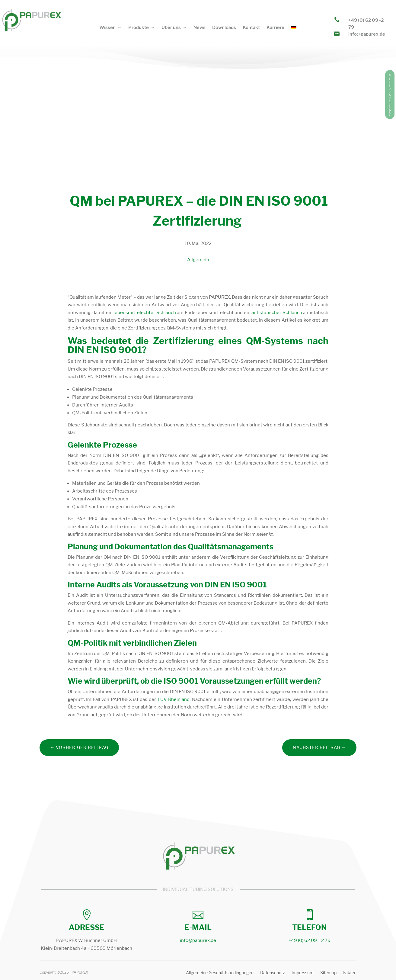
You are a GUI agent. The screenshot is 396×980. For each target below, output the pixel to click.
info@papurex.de (367, 34)
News (200, 28)
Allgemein (198, 260)
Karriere (275, 28)
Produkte (139, 28)
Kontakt (251, 28)
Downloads (224, 28)
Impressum (303, 973)
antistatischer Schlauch (277, 313)
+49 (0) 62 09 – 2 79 (310, 940)
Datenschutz (273, 973)
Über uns (171, 28)
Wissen (107, 28)
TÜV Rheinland (173, 699)
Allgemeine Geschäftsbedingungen (220, 973)
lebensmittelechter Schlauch (145, 313)
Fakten (350, 973)
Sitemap (328, 973)
